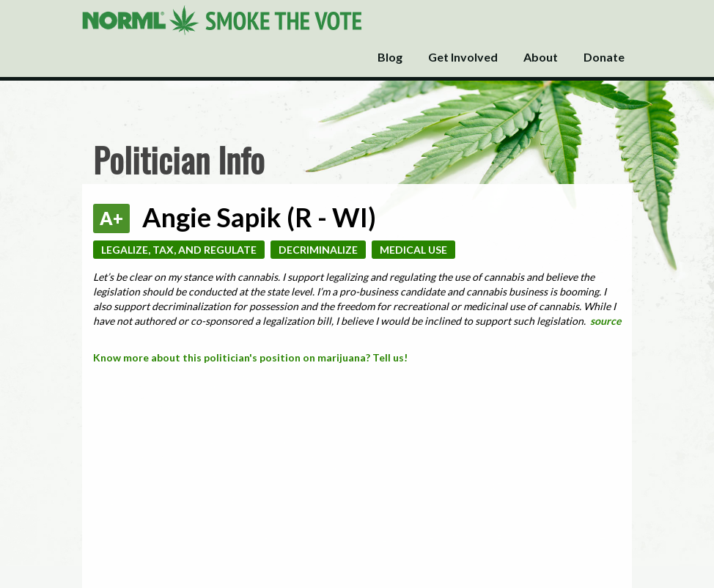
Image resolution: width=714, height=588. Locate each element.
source (606, 321)
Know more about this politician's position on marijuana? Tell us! (250, 357)
